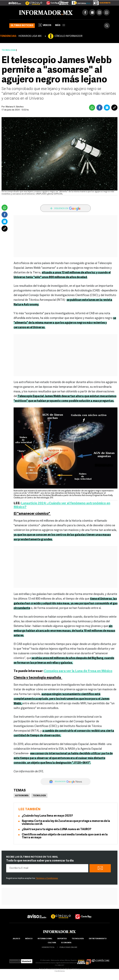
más (60, 25)
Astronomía (22, 796)
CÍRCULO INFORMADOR (68, 36)
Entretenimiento (98, 939)
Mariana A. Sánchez (15, 107)
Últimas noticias (22, 26)
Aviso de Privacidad (47, 969)
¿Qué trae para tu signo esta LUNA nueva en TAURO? (56, 829)
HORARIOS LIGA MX (30, 36)
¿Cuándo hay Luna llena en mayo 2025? (47, 816)
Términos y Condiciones (47, 878)
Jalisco (16, 939)
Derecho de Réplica (63, 969)
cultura (52, 943)
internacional (45, 939)
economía (66, 943)
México (29, 939)
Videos (45, 25)
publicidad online (68, 947)
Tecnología (9, 50)
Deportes (62, 939)
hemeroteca (48, 947)
